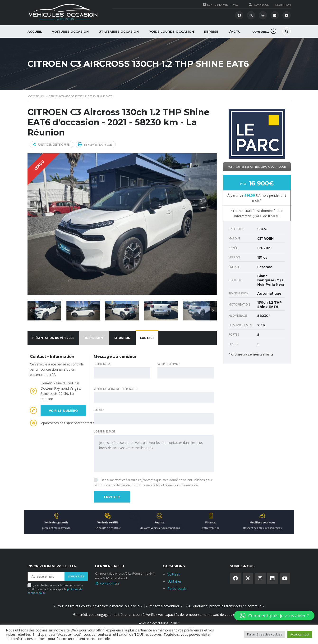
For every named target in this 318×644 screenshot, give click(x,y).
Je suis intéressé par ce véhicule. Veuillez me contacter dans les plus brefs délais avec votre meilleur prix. (154, 453)
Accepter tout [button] (300, 634)
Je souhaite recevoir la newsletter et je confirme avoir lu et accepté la (55, 589)
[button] (274, 616)
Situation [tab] (122, 338)
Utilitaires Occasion (119, 32)
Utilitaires (175, 581)
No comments (107, 583)
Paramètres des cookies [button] (265, 634)
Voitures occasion (70, 32)
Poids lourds (177, 588)
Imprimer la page (95, 144)
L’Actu (234, 32)
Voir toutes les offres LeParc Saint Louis (257, 167)
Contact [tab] (147, 338)
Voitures (174, 574)
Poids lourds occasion (171, 32)
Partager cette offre (51, 145)
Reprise (211, 32)
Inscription (283, 5)
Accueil (35, 32)
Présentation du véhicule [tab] (53, 338)
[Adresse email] (46, 576)
